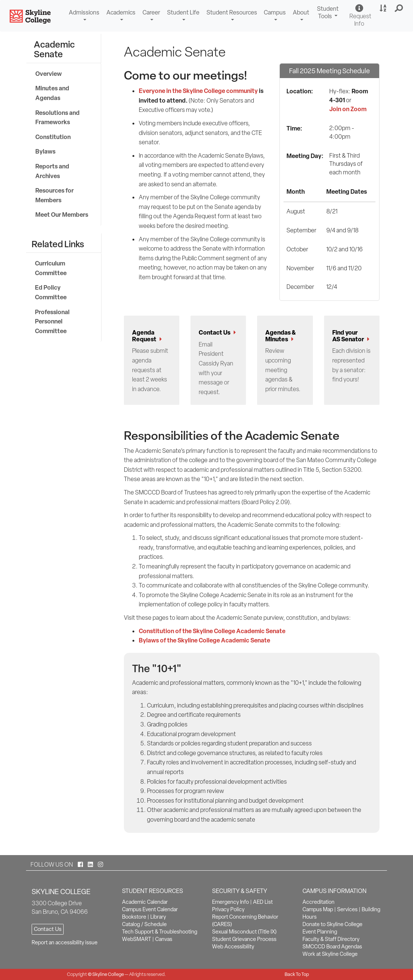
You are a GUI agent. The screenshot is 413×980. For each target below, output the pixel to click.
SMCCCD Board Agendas (332, 947)
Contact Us (48, 929)
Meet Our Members (62, 215)
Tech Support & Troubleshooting (160, 932)
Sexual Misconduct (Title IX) (244, 932)
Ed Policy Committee (51, 292)
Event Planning (320, 932)
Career (151, 12)
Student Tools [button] (329, 13)
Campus (275, 12)
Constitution (53, 137)
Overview (49, 74)
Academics (121, 12)
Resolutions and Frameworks (57, 117)
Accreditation (318, 902)
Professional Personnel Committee (52, 321)
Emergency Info (230, 902)
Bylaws (45, 151)
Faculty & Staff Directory (331, 939)
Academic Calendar (145, 902)
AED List (263, 902)
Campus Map (318, 909)
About (301, 12)
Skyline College (108, 974)
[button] (399, 9)
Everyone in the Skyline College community (198, 91)
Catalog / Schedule (144, 924)
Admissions (84, 12)
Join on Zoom (348, 109)
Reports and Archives (52, 171)
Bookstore (134, 917)
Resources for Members (55, 195)
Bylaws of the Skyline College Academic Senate (204, 640)
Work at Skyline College (330, 954)
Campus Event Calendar (150, 909)
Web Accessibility (233, 947)
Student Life (183, 12)
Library (158, 917)
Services (347, 909)
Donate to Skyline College (332, 924)
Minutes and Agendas (52, 93)
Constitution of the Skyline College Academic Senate (212, 631)
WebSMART (137, 939)
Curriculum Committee (51, 268)
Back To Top (297, 974)
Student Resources (232, 12)
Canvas (164, 939)
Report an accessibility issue (65, 942)
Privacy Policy (228, 909)
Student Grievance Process (244, 939)
